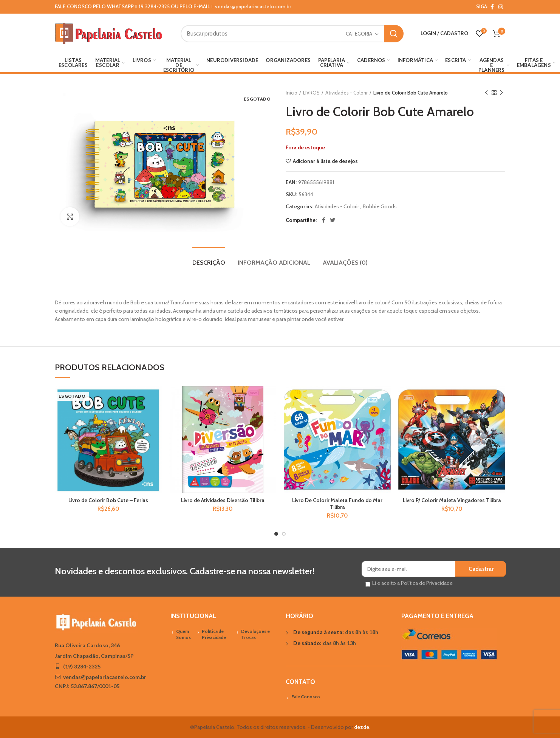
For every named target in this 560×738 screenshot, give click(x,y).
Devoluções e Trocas (255, 634)
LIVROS (311, 93)
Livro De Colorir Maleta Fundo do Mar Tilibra (337, 504)
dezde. (362, 727)
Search (394, 34)
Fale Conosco (306, 697)
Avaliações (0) (345, 263)
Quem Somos (183, 634)
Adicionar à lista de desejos (325, 161)
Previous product (486, 93)
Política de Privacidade (214, 634)
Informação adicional (274, 263)
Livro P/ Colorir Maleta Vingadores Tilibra (452, 500)
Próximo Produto (501, 93)
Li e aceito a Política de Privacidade (412, 583)
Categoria (359, 34)
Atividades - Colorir (347, 93)
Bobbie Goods (380, 207)
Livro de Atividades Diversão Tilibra (223, 500)
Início (292, 93)
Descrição (209, 263)
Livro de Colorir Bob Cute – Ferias (108, 500)
